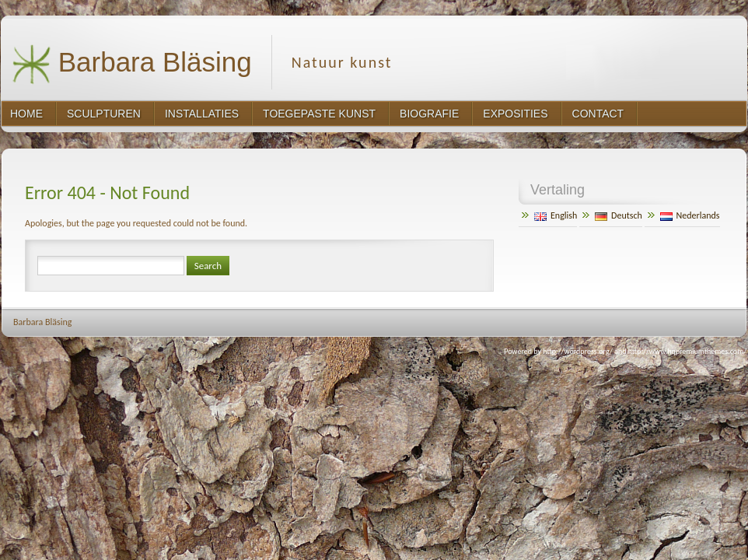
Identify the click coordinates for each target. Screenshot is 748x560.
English (556, 215)
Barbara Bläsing (132, 64)
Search (208, 266)
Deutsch (619, 215)
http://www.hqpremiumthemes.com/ (687, 351)
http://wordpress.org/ (578, 351)
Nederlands (690, 215)
